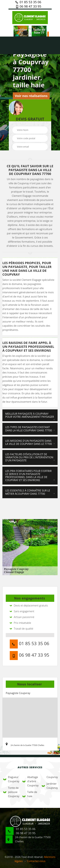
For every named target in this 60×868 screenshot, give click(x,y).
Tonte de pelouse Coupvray (11, 792)
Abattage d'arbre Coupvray (30, 781)
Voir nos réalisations (31, 96)
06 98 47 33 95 (28, 6)
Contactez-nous (36, 861)
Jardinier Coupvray (49, 786)
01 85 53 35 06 (28, 2)
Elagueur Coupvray (11, 779)
